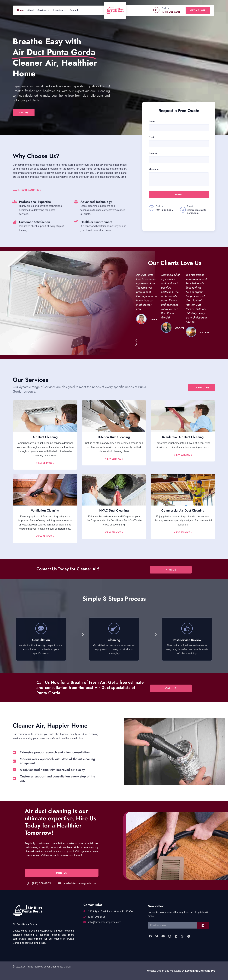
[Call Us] (156, 10)
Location (60, 10)
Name (152, 121)
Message (154, 169)
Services (44, 10)
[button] (172, 340)
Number (153, 153)
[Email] (183, 210)
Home (20, 10)
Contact (74, 10)
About (31, 10)
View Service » (45, 463)
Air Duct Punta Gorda (25, 924)
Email (152, 137)
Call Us (166, 8)
